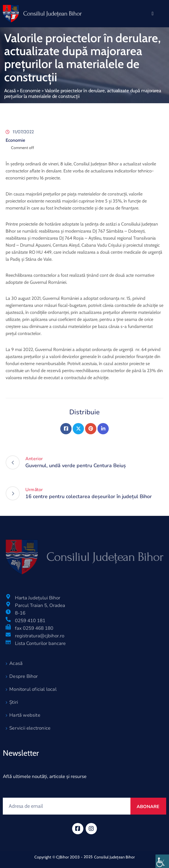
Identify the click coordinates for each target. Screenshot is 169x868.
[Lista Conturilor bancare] (8, 642)
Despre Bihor (24, 676)
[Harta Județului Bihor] (8, 597)
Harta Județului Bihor (38, 598)
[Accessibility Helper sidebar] (162, 861)
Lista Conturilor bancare (40, 643)
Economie (30, 91)
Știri (14, 702)
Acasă (10, 91)
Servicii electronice (30, 728)
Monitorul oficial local (33, 689)
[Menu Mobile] (153, 14)
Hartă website (25, 715)
